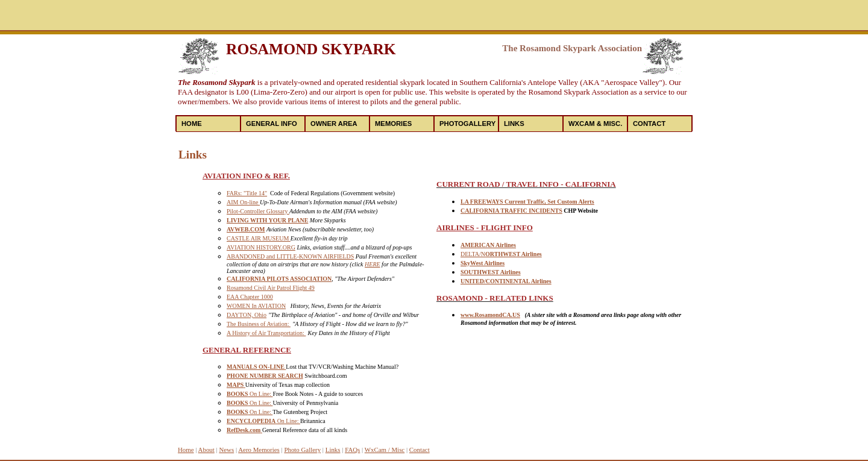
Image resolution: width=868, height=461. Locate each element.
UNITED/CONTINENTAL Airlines (506, 281)
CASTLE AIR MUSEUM (259, 238)
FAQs (352, 450)
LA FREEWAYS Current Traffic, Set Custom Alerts (527, 202)
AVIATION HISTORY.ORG (261, 247)
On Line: (250, 394)
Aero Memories (259, 450)
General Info (272, 124)
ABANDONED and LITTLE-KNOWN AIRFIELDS (290, 256)
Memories (393, 124)
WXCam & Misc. (595, 124)
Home (192, 124)
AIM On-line (243, 202)
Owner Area (334, 124)
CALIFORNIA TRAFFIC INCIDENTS (511, 211)
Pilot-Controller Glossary (258, 211)
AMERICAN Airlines (488, 245)
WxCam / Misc (385, 450)
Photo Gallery (302, 450)
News (226, 450)
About (206, 450)
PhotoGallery (467, 124)
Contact (649, 124)
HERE (373, 264)
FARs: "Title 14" (247, 193)
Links (514, 124)
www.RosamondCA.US (490, 315)
